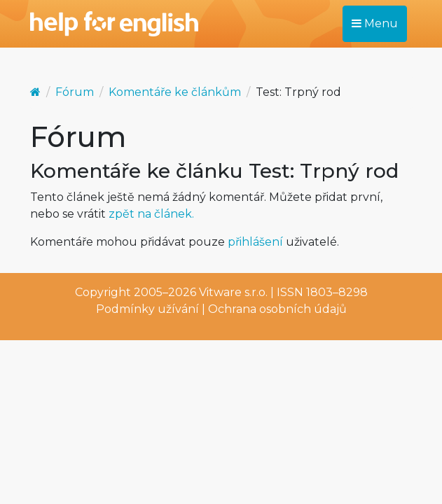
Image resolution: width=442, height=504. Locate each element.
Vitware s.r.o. (233, 292)
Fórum (75, 92)
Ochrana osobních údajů (277, 309)
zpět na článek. (151, 214)
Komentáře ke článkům (175, 92)
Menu (375, 23)
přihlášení (255, 242)
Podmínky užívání (147, 309)
